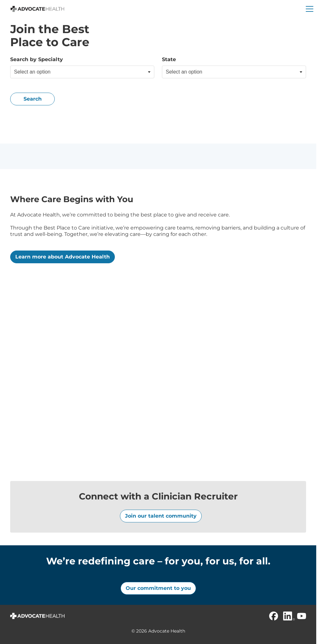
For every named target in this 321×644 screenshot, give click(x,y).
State (169, 59)
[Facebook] (274, 616)
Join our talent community (161, 516)
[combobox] (82, 72)
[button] (310, 9)
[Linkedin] (288, 616)
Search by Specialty (37, 59)
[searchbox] (46, 72)
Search (33, 99)
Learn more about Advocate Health (63, 257)
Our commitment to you (158, 588)
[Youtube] (302, 616)
